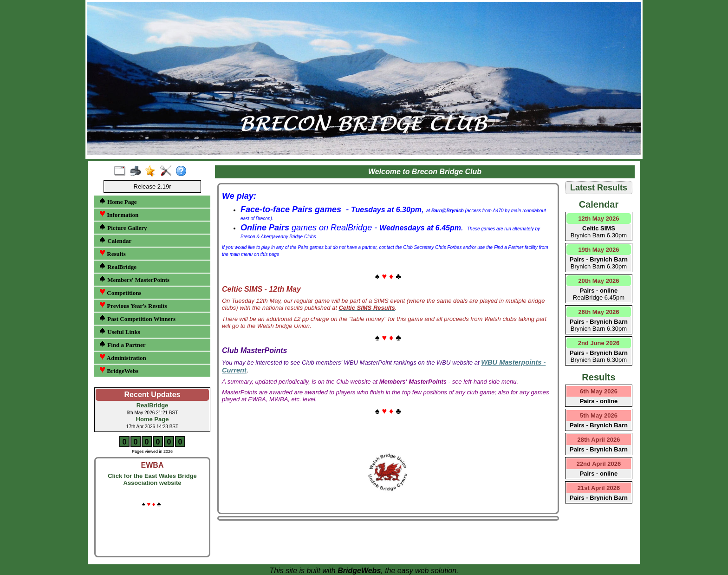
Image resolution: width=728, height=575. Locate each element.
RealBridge (118, 266)
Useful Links (120, 331)
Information (119, 214)
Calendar (115, 240)
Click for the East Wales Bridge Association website (152, 479)
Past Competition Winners (137, 318)
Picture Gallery (123, 227)
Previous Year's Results (133, 305)
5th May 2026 (599, 415)
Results (112, 253)
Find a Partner (122, 344)
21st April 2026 (599, 488)
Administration (123, 357)
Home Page (118, 201)
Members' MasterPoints (134, 279)
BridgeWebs (119, 370)
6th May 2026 (599, 391)
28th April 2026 (598, 440)
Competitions (120, 292)
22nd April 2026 (599, 464)
